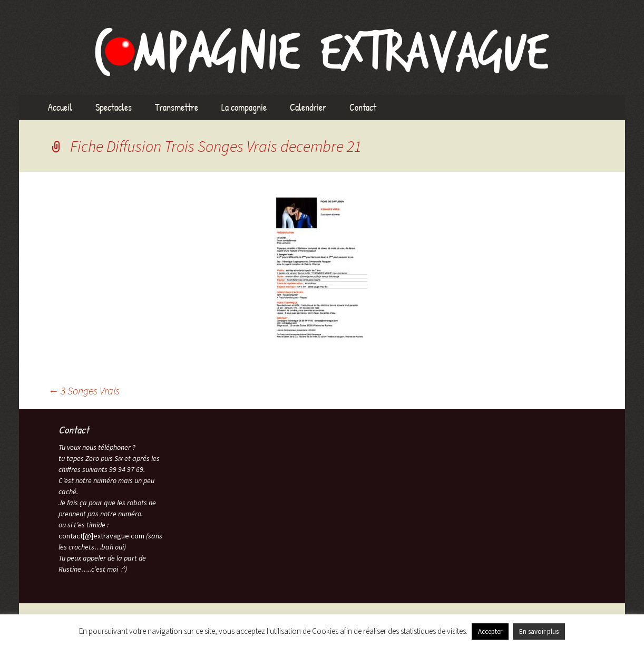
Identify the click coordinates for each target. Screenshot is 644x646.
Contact (363, 107)
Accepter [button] (490, 631)
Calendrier (308, 107)
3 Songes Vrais (84, 391)
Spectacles (114, 107)
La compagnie (244, 107)
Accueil (60, 107)
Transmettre (177, 107)
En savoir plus (539, 631)
